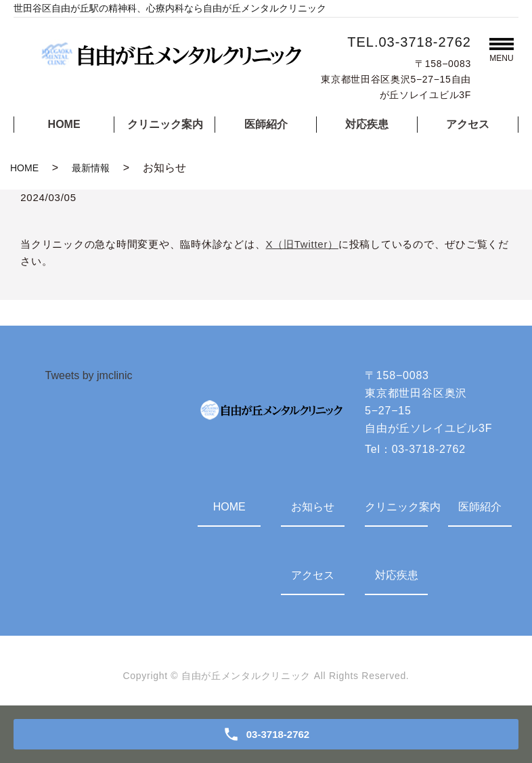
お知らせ (313, 507)
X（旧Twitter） (302, 244)
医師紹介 (266, 124)
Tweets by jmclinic (89, 375)
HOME (64, 124)
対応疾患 (367, 124)
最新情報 (91, 168)
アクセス (468, 124)
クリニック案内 (165, 124)
